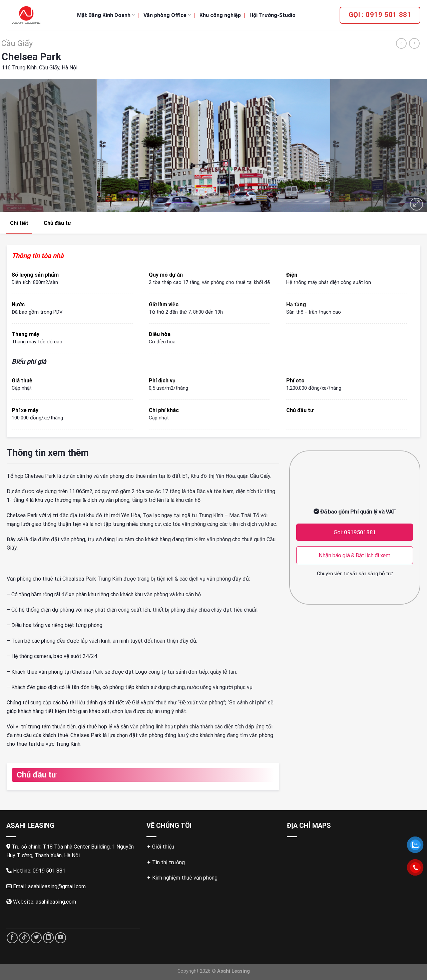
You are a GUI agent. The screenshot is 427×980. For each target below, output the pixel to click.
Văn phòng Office (167, 15)
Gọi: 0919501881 (355, 532)
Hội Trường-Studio (273, 15)
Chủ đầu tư (57, 223)
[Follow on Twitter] (36, 938)
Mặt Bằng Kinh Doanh (106, 15)
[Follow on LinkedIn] (49, 938)
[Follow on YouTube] (61, 938)
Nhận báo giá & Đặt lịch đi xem (355, 555)
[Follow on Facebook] (12, 938)
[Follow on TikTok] (24, 938)
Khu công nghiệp (220, 15)
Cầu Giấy (17, 43)
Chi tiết (19, 223)
